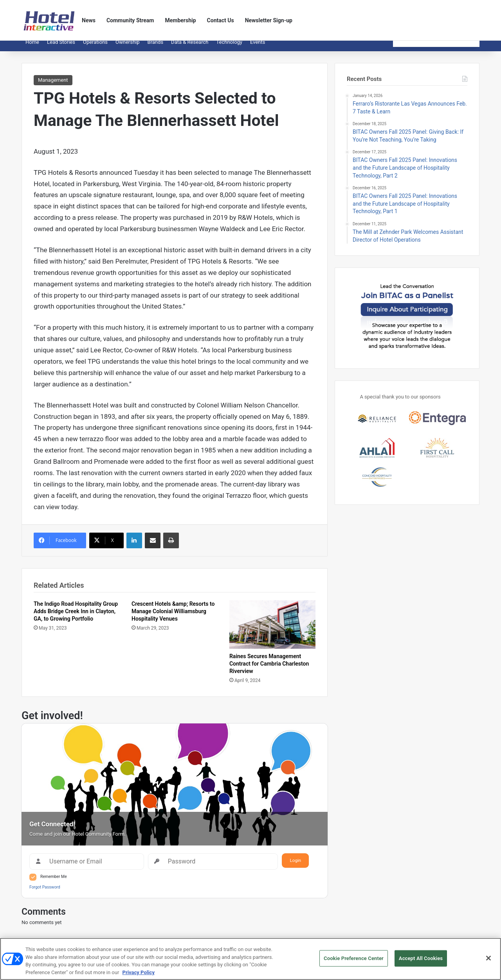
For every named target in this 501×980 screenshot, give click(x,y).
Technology (229, 48)
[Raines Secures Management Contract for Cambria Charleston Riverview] (272, 630)
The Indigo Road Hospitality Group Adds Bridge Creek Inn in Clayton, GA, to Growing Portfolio (76, 617)
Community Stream (130, 20)
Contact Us (221, 20)
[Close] (488, 961)
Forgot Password (45, 893)
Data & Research (190, 48)
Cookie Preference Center (354, 961)
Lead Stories (61, 48)
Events (258, 48)
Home (32, 48)
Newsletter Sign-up (269, 20)
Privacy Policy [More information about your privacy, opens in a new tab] (139, 976)
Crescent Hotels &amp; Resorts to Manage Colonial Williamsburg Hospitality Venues (173, 617)
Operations (95, 48)
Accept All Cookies (421, 961)
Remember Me (54, 882)
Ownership (128, 48)
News (89, 20)
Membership (180, 20)
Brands (156, 48)
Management (53, 86)
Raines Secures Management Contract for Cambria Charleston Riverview (269, 669)
